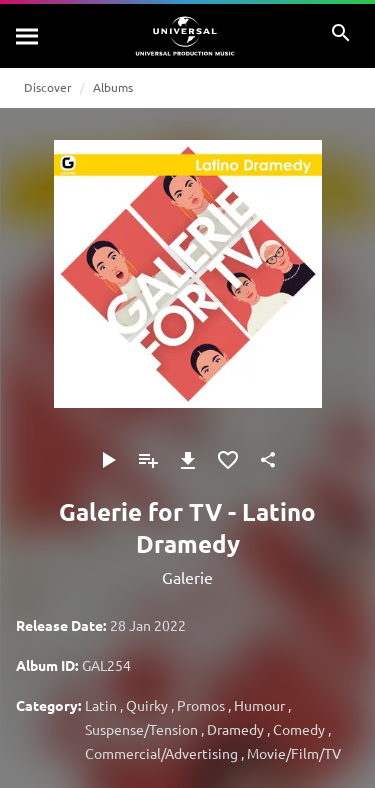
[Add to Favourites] (228, 460)
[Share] (268, 460)
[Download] (188, 460)
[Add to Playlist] (148, 460)
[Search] (28, 36)
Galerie (187, 577)
